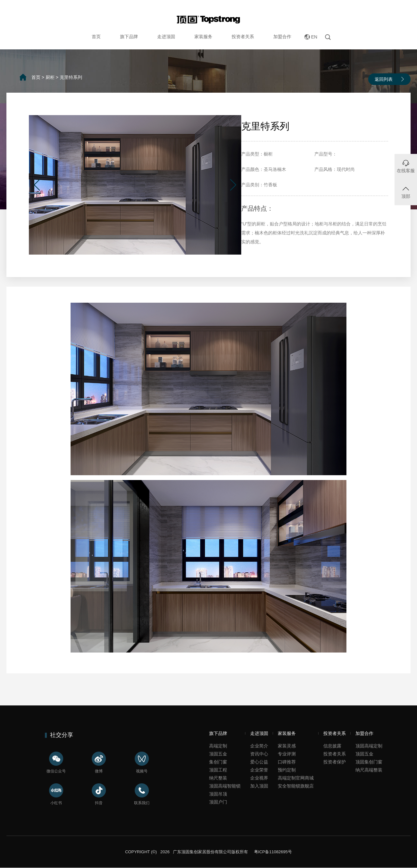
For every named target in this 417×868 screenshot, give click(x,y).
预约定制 (287, 770)
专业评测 (287, 754)
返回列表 (384, 79)
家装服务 (203, 37)
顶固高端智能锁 (225, 786)
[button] (37, 185)
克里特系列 (71, 77)
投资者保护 (335, 762)
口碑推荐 (287, 762)
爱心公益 (259, 762)
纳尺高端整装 (369, 770)
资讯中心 (259, 754)
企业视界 (259, 778)
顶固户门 (218, 802)
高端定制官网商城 (296, 778)
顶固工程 (218, 770)
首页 (96, 37)
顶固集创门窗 (369, 762)
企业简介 (259, 746)
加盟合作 (282, 37)
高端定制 (218, 746)
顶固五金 (218, 754)
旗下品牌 (129, 37)
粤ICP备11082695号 (272, 852)
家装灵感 (287, 746)
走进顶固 (166, 37)
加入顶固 (259, 786)
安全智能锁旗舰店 (296, 786)
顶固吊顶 (218, 794)
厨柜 (50, 77)
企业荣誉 (259, 770)
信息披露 (332, 746)
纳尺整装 (218, 778)
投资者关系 (243, 37)
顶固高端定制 (369, 746)
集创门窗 (218, 762)
